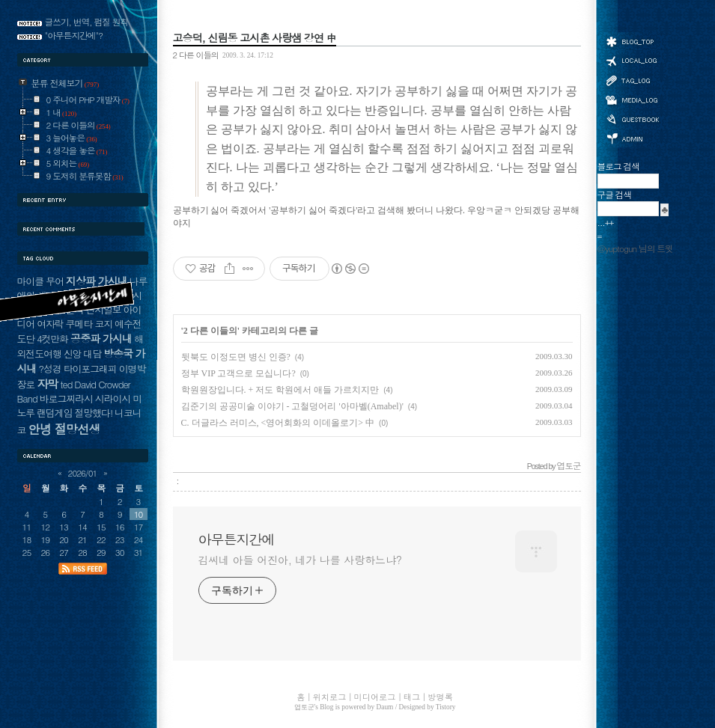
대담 (92, 354)
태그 (632, 80)
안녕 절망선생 (64, 429)
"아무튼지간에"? (74, 35)
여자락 (50, 324)
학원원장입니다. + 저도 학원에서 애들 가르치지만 (280, 390)
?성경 (49, 368)
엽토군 (304, 707)
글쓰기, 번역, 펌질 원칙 (87, 22)
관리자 (632, 137)
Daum (385, 707)
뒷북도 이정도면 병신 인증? (236, 357)
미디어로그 (632, 100)
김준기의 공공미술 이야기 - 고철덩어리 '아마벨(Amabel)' (292, 406)
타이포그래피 (90, 368)
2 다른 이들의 (196, 55)
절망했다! (93, 413)
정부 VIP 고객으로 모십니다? (238, 373)
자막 (47, 383)
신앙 (73, 354)
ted (66, 384)
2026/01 (83, 473)
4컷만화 (52, 339)
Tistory (446, 707)
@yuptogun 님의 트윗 (635, 248)
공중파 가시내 (101, 338)
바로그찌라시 (66, 398)
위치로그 (632, 60)
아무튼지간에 (237, 539)
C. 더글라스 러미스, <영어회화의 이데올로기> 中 (278, 423)
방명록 (632, 118)
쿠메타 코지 (89, 324)
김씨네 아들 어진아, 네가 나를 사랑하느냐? (300, 560)
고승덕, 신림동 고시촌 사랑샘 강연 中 (255, 37)
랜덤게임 (54, 413)
